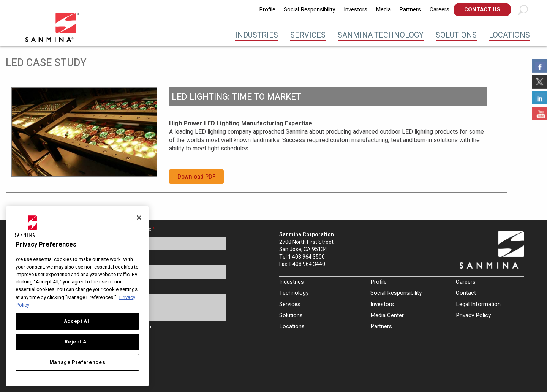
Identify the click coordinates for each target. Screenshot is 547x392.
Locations (509, 35)
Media (383, 9)
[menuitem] (267, 10)
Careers (439, 9)
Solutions (456, 35)
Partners (410, 9)
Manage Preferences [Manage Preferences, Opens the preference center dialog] (77, 362)
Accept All (77, 321)
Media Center (387, 315)
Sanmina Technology (381, 35)
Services (308, 35)
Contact (466, 293)
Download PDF (196, 177)
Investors (356, 9)
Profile (267, 9)
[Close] (139, 218)
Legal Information (478, 304)
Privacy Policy (473, 315)
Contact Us (482, 9)
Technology (294, 293)
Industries (257, 35)
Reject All (77, 342)
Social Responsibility (309, 9)
